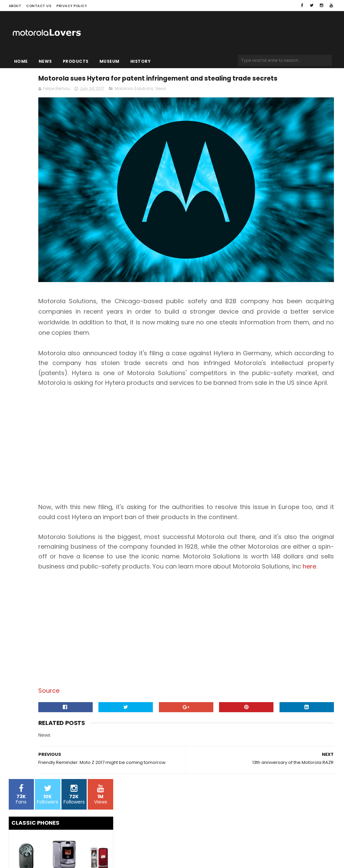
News (45, 61)
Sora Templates (51, 850)
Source (134, 713)
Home (21, 61)
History (141, 61)
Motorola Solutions (219, 106)
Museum (110, 61)
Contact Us (39, 6)
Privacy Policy (72, 6)
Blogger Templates (94, 850)
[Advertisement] (227, 439)
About (15, 6)
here (254, 589)
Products (76, 61)
